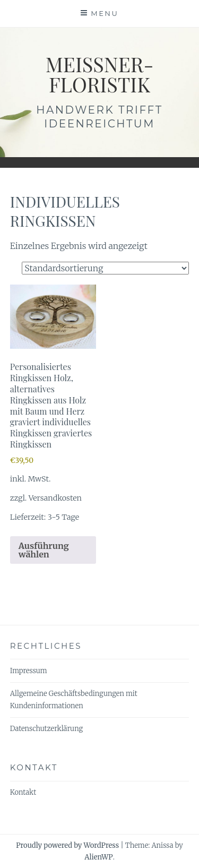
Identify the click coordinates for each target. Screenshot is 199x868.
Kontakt (23, 792)
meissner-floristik (100, 74)
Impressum (29, 671)
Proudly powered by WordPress (67, 845)
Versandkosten (55, 498)
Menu (105, 13)
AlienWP (98, 857)
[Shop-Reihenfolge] (105, 268)
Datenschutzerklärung (46, 729)
